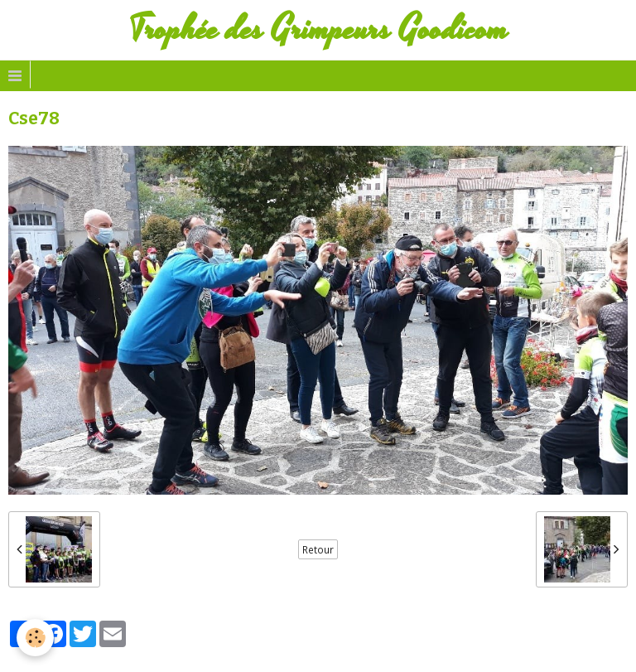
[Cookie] (35, 638)
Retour (318, 549)
